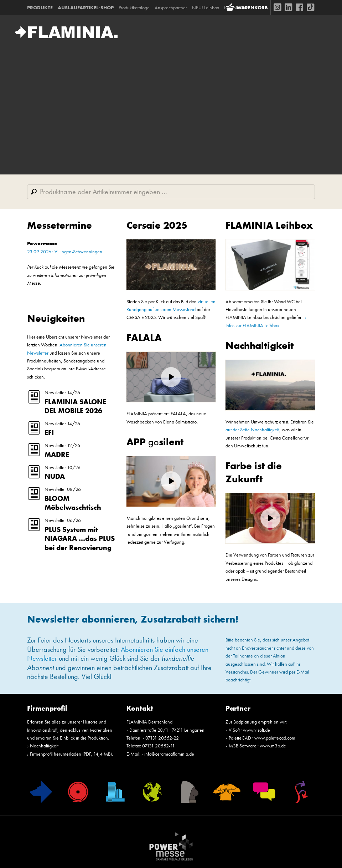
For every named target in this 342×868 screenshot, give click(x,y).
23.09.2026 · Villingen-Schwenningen (65, 252)
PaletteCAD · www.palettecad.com (262, 738)
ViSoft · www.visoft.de (249, 730)
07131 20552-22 (162, 738)
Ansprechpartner (171, 7)
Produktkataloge (134, 7)
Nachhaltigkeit (260, 346)
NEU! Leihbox (206, 7)
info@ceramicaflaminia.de (169, 754)
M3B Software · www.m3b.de (257, 746)
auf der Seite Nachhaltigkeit (252, 430)
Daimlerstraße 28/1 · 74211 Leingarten (167, 730)
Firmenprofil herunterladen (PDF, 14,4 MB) (71, 754)
